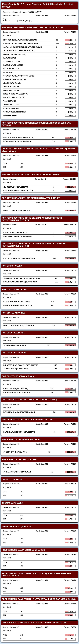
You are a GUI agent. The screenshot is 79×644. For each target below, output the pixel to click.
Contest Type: (23, 21)
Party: (5, 21)
